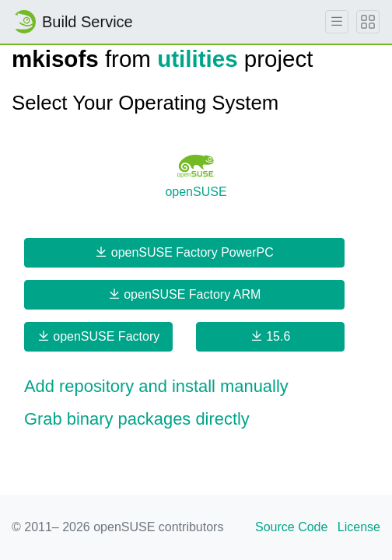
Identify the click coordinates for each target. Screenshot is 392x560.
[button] (196, 387)
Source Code (291, 527)
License (359, 527)
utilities (197, 59)
